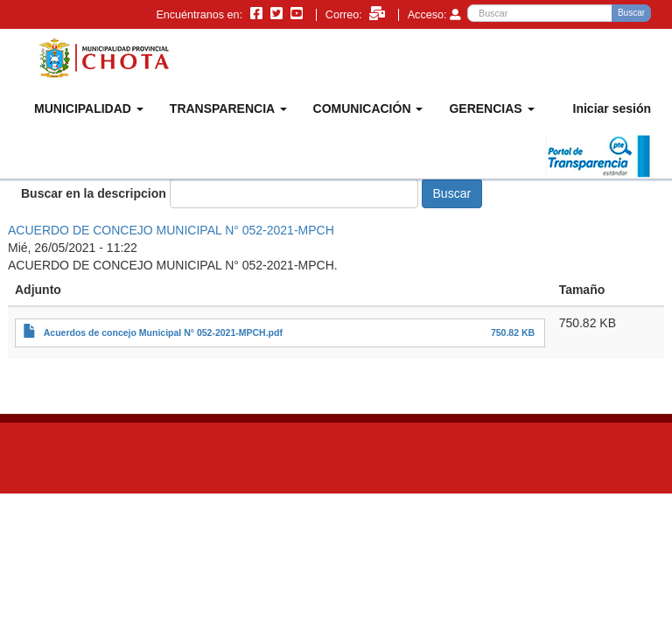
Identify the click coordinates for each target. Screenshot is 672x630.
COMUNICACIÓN (368, 108)
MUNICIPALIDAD (89, 108)
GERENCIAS (491, 108)
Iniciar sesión (612, 108)
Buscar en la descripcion (94, 193)
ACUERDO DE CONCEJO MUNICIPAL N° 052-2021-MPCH (171, 230)
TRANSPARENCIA (228, 108)
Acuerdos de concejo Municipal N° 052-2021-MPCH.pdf (163, 332)
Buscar (631, 13)
